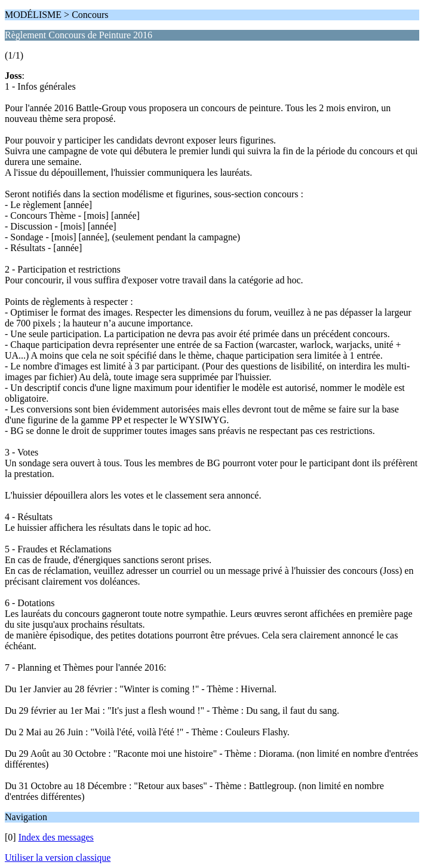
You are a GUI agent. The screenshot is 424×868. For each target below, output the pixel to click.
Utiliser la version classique (58, 858)
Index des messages (56, 837)
